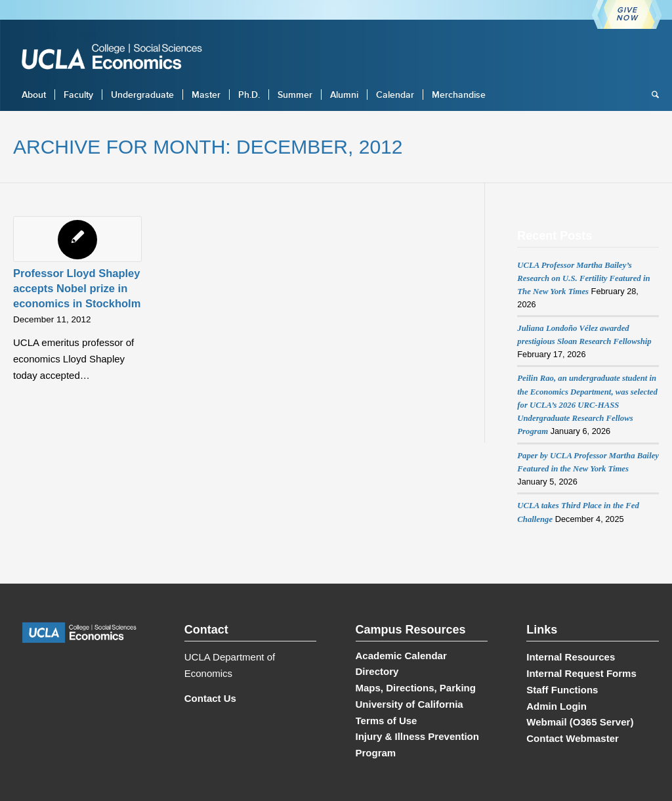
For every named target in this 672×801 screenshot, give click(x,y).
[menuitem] (34, 95)
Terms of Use (387, 721)
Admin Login (556, 706)
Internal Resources (571, 657)
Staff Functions (562, 690)
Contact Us (210, 698)
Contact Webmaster (573, 738)
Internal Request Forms (581, 673)
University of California (409, 704)
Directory (377, 671)
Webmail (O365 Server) (580, 722)
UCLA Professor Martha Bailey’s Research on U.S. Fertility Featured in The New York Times (583, 278)
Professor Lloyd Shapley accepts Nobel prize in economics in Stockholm (77, 288)
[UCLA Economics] (118, 58)
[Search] (651, 95)
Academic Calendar (401, 656)
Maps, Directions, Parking (416, 688)
